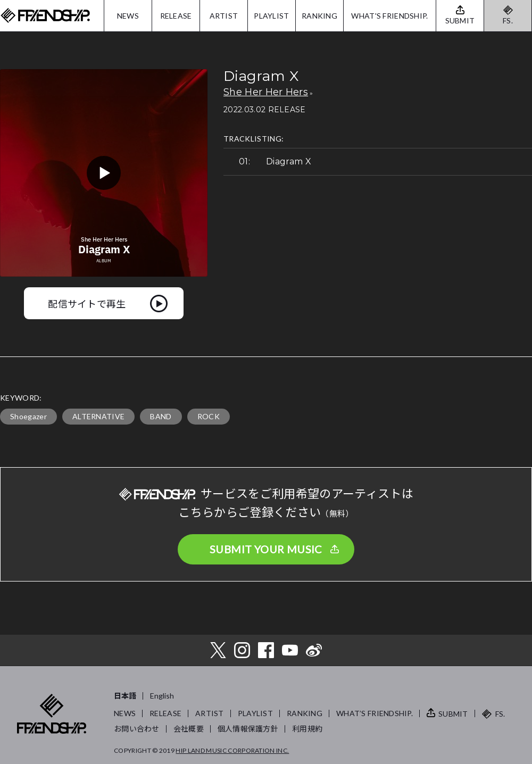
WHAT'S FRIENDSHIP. (389, 16)
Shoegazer (28, 416)
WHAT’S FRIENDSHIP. (375, 713)
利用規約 (307, 729)
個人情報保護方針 (248, 729)
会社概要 (189, 729)
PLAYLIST (271, 16)
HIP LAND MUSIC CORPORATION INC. (232, 750)
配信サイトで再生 (87, 303)
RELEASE (176, 16)
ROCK (209, 416)
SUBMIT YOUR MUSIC (266, 549)
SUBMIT (453, 714)
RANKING (319, 16)
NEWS (128, 16)
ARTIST (224, 16)
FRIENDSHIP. (45, 16)
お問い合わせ (137, 729)
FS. (508, 20)
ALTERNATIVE (99, 416)
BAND (161, 416)
